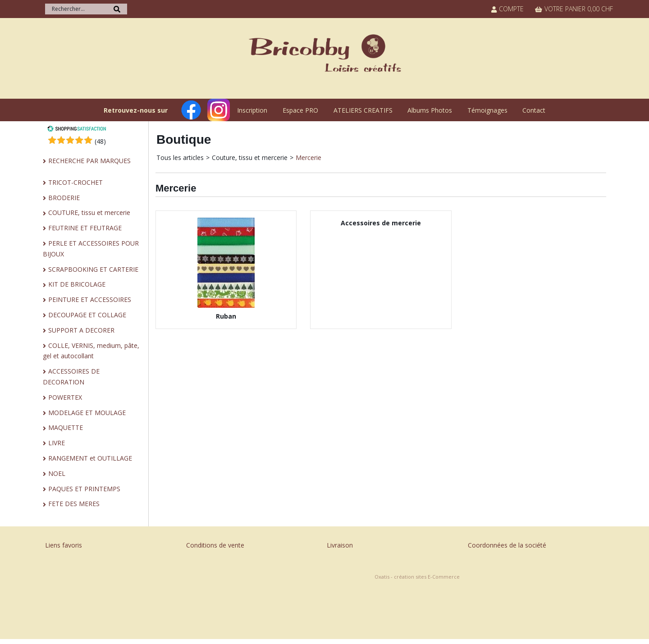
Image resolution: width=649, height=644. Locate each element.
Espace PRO (300, 110)
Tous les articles (180, 158)
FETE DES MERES (74, 504)
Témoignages (487, 110)
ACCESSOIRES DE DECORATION (71, 377)
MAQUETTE (66, 427)
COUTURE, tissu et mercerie (89, 212)
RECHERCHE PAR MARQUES (89, 161)
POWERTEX (65, 397)
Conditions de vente (215, 545)
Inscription (252, 110)
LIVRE (57, 443)
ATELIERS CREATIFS (363, 110)
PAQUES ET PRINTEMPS (84, 489)
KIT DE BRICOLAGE (77, 284)
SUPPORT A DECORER (81, 330)
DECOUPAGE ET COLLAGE (87, 315)
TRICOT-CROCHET (75, 182)
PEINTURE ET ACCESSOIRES (90, 299)
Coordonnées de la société (507, 545)
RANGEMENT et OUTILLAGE (90, 458)
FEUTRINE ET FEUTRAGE (85, 228)
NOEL (57, 473)
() (100, 141)
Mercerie (309, 158)
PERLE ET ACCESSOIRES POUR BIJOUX (91, 249)
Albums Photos (430, 110)
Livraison (340, 545)
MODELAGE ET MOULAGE (87, 413)
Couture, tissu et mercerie (250, 158)
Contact (534, 110)
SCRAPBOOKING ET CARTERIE (93, 269)
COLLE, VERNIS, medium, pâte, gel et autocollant (91, 351)
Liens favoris (64, 545)
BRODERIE (64, 198)
